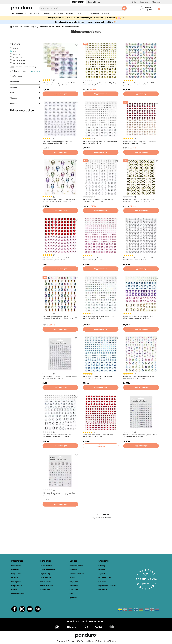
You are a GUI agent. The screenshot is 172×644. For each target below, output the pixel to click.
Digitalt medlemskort (47, 570)
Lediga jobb (74, 582)
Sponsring (73, 598)
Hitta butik (15, 570)
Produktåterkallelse (18, 594)
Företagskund (16, 582)
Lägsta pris (17, 54)
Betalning (102, 566)
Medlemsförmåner (46, 586)
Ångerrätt (102, 574)
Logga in (148, 7)
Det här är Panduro (76, 566)
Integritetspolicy (17, 586)
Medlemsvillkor (45, 582)
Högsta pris (17, 57)
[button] (19, 13)
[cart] (158, 8)
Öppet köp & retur (105, 578)
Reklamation (103, 582)
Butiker (134, 2)
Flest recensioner (19, 63)
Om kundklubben (46, 566)
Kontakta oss (144, 2)
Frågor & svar (156, 2)
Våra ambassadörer (77, 574)
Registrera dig (45, 574)
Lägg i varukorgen (60, 94)
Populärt (16, 51)
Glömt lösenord (46, 578)
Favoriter (15, 578)
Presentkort (103, 590)
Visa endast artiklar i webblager (26, 67)
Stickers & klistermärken (50, 27)
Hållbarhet (73, 570)
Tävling (72, 578)
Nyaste (15, 48)
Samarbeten (74, 586)
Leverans (102, 570)
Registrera (149, 10)
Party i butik (74, 590)
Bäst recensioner (19, 60)
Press (71, 594)
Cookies (14, 590)
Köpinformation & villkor (107, 586)
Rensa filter (36, 71)
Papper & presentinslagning (26, 27)
